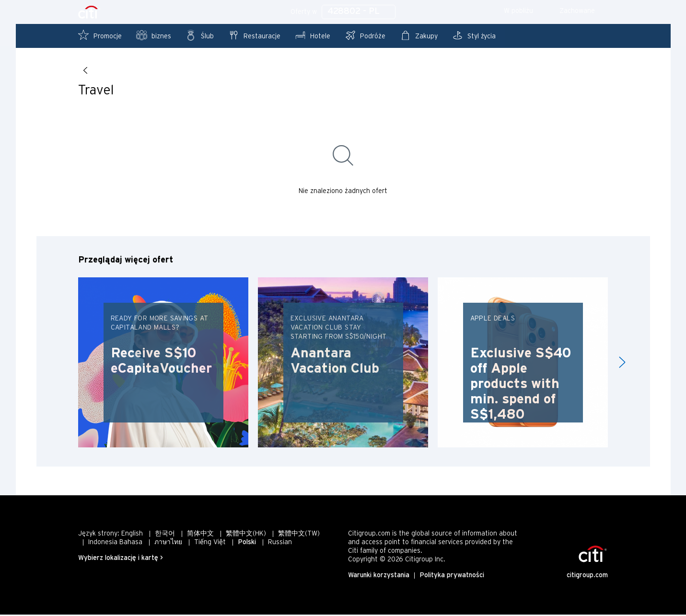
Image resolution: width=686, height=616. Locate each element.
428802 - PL (359, 11)
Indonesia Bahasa (115, 544)
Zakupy (419, 35)
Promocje (100, 35)
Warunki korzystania (379, 577)
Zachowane (584, 11)
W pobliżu (525, 11)
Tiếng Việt (210, 544)
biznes (154, 35)
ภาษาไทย (168, 544)
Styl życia (474, 35)
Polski (247, 544)
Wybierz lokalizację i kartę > (121, 560)
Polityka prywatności (452, 577)
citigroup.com (587, 577)
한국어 (165, 535)
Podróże (365, 35)
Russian (280, 544)
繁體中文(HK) (246, 535)
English (132, 535)
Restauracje (254, 35)
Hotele (313, 35)
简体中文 (200, 535)
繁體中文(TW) (299, 535)
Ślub (200, 35)
